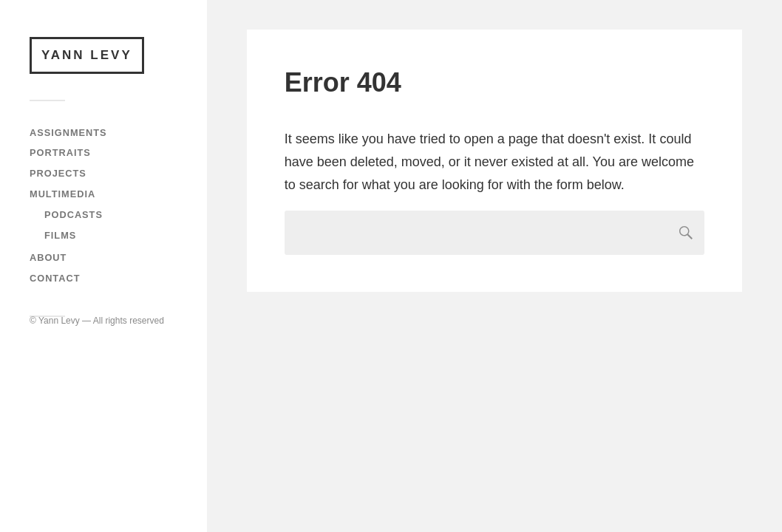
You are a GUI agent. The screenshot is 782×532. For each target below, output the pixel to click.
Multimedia (62, 194)
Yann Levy (87, 55)
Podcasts (74, 215)
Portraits (60, 153)
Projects (58, 173)
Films (60, 235)
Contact (55, 278)
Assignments (68, 133)
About (48, 258)
